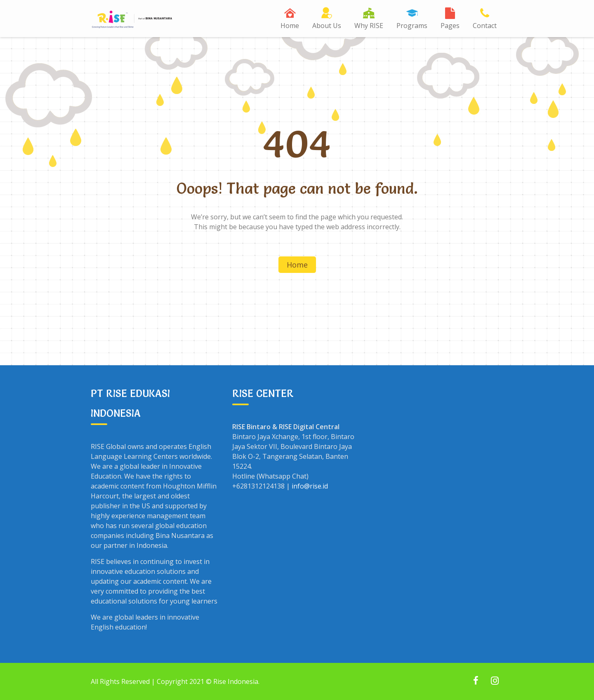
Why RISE (369, 26)
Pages (450, 26)
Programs (412, 26)
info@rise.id (310, 486)
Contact (485, 26)
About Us (327, 26)
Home (290, 26)
